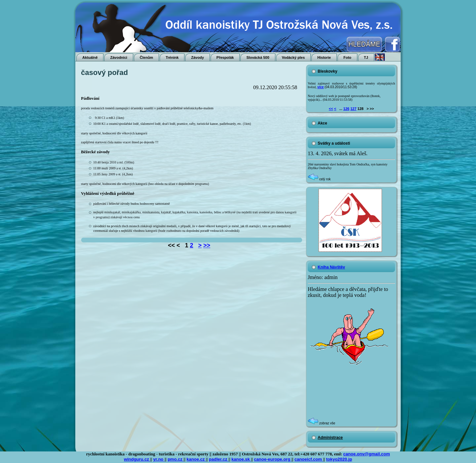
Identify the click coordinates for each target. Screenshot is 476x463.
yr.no (159, 459)
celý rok (319, 179)
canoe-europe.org (273, 459)
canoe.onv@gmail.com (366, 454)
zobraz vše (321, 423)
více (320, 87)
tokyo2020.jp (339, 459)
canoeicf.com (309, 459)
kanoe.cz (196, 459)
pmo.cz (176, 459)
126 (346, 109)
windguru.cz (137, 459)
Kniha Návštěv (331, 267)
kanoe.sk (241, 459)
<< (331, 109)
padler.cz (219, 459)
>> (207, 245)
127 (353, 109)
